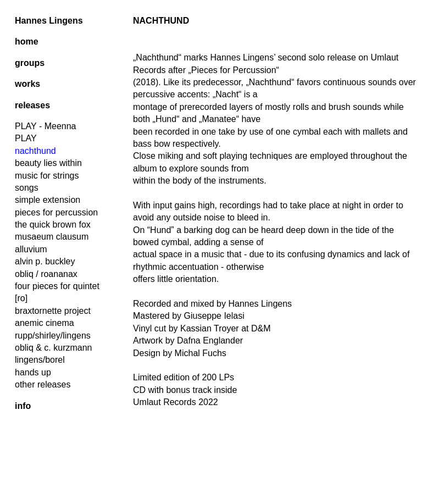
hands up (33, 372)
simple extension (48, 200)
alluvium (31, 249)
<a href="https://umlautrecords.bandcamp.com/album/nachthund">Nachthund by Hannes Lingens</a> (275, 454)
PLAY (26, 138)
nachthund (35, 151)
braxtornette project (53, 311)
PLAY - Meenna (45, 126)
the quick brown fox (53, 225)
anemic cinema (45, 323)
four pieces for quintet (57, 286)
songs (27, 188)
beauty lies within (48, 163)
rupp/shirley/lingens (53, 336)
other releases (43, 384)
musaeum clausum (52, 237)
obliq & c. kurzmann (54, 348)
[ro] (21, 298)
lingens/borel (40, 360)
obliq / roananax (46, 274)
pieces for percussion (56, 212)
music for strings (47, 176)
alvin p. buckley (45, 261)
